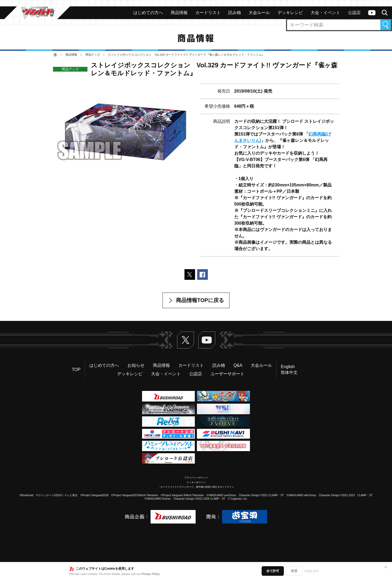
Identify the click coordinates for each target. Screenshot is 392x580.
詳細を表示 (312, 571)
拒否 (294, 571)
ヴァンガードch (372, 13)
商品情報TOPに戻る (200, 300)
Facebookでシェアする (202, 274)
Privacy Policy (151, 574)
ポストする (190, 274)
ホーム (55, 55)
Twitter (186, 340)
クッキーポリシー (196, 482)
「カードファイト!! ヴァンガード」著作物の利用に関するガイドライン (196, 487)
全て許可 (273, 571)
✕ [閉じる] (386, 567)
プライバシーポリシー (196, 478)
